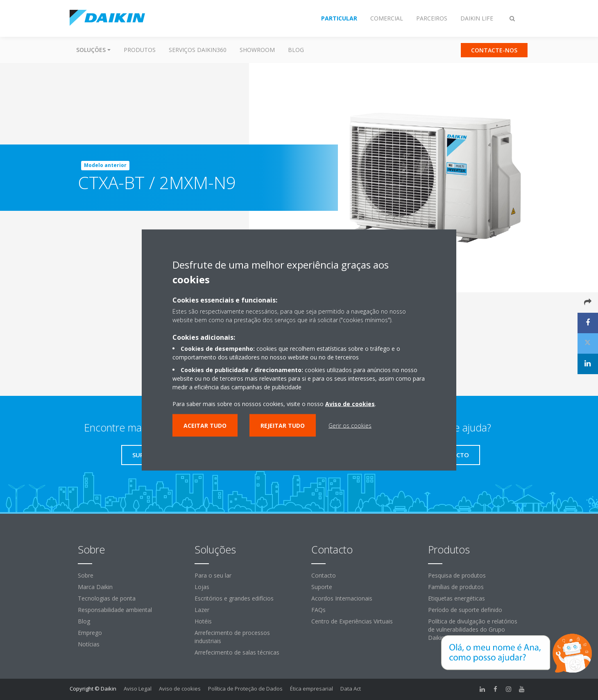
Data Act (351, 689)
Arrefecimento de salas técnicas (237, 652)
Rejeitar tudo (283, 426)
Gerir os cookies (350, 426)
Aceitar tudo (205, 426)
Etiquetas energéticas (456, 598)
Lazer (202, 610)
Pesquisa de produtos (457, 575)
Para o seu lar (213, 575)
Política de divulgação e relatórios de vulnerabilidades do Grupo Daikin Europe (473, 629)
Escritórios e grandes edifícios (234, 598)
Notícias (89, 644)
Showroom (257, 50)
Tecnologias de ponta (107, 598)
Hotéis (203, 621)
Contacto (324, 575)
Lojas (202, 587)
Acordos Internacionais (342, 598)
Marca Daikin (95, 587)
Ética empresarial (311, 689)
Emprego (90, 633)
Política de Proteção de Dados (245, 689)
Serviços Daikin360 (198, 50)
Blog (296, 50)
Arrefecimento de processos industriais (232, 637)
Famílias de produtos (456, 587)
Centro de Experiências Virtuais (352, 621)
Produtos (140, 50)
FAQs (318, 610)
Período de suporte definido (465, 610)
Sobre (86, 575)
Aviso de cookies (180, 689)
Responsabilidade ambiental (115, 610)
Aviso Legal (138, 689)
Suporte (322, 587)
